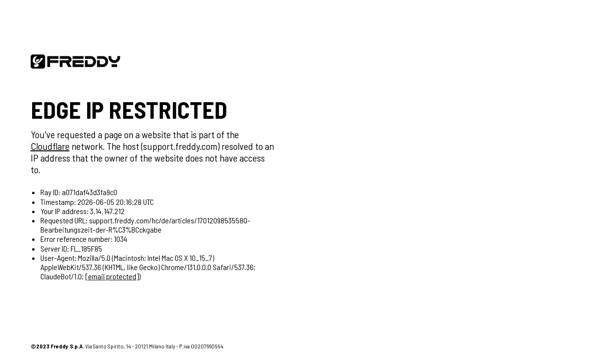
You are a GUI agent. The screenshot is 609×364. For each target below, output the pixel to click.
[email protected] (112, 276)
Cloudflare (50, 146)
